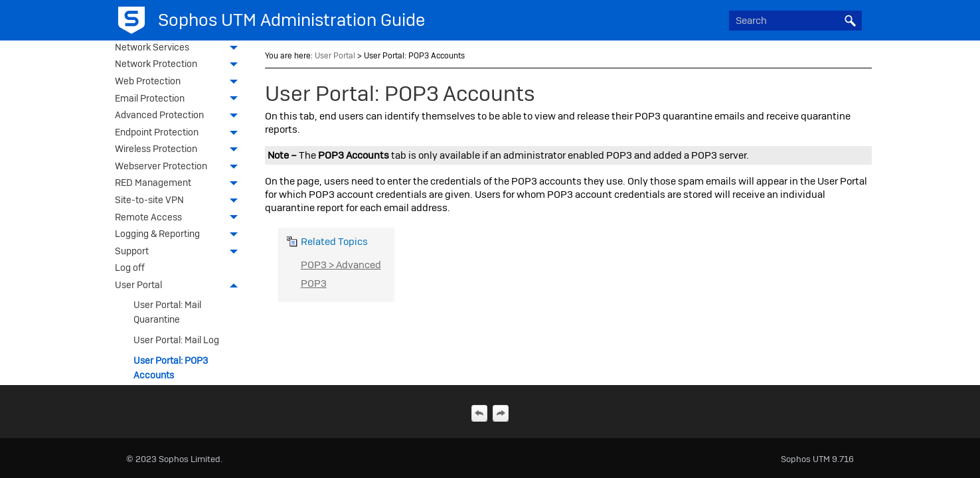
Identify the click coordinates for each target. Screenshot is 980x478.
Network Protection (180, 65)
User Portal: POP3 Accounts (171, 368)
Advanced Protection (180, 116)
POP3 (314, 283)
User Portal (180, 286)
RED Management (180, 184)
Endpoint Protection (180, 133)
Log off (130, 268)
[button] (850, 21)
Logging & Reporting (180, 235)
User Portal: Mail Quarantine (167, 312)
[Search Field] (795, 21)
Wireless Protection (180, 150)
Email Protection (180, 100)
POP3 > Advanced (341, 265)
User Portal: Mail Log (176, 340)
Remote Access (180, 218)
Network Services (180, 48)
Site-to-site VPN (180, 201)
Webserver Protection (180, 167)
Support (180, 252)
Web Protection (180, 82)
